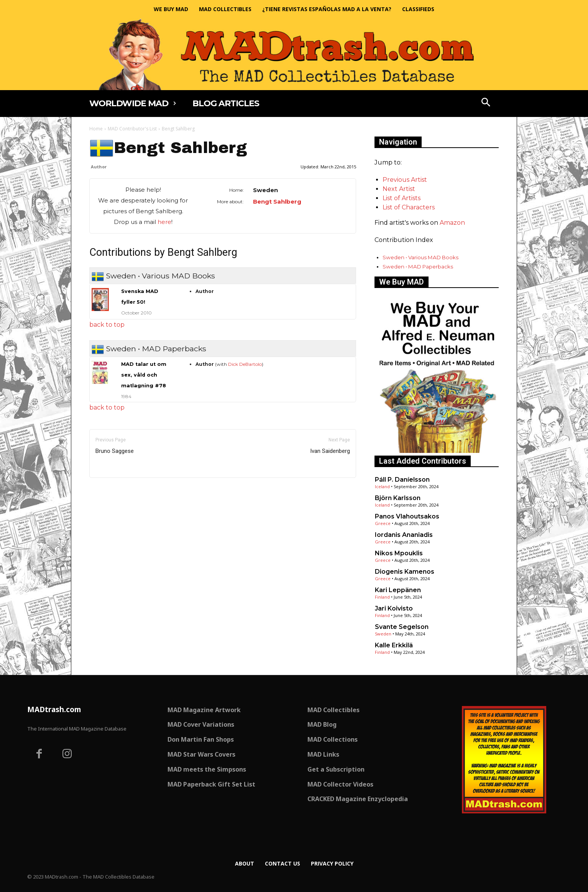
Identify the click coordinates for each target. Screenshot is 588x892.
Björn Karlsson (398, 498)
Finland (382, 597)
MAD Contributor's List (132, 129)
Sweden (383, 634)
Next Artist (399, 189)
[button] (486, 103)
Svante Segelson (402, 627)
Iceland (382, 486)
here (164, 222)
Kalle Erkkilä (394, 645)
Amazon (452, 223)
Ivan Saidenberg (330, 451)
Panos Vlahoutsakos (407, 516)
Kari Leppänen (398, 590)
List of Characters (409, 207)
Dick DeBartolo (245, 364)
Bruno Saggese (115, 451)
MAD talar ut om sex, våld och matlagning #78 (144, 375)
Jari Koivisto (394, 608)
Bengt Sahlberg (277, 202)
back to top (107, 325)
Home (96, 129)
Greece (383, 523)
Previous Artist (405, 180)
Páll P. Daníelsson (402, 480)
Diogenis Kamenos (405, 572)
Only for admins (116, 491)
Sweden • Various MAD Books (420, 257)
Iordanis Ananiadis (404, 535)
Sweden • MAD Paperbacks (418, 267)
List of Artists (402, 198)
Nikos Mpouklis (399, 553)
